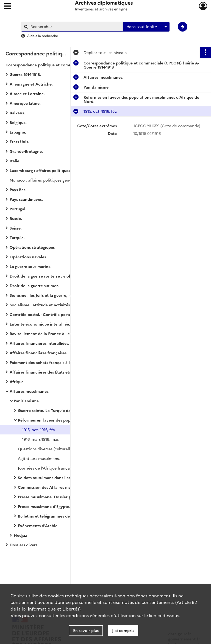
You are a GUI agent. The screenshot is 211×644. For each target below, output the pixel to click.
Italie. (15, 161)
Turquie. (17, 238)
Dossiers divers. (24, 545)
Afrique (17, 382)
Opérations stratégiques (32, 247)
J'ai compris (123, 630)
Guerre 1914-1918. (25, 74)
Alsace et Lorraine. (27, 94)
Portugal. (18, 209)
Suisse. (16, 228)
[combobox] (146, 27)
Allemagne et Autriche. (31, 84)
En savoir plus (86, 630)
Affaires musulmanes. (30, 391)
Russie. (16, 218)
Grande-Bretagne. (26, 151)
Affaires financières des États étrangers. (47, 372)
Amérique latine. (25, 103)
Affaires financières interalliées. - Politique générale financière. (65, 343)
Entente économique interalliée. (40, 324)
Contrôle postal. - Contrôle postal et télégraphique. (58, 314)
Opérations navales (28, 257)
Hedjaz (20, 535)
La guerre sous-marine (30, 266)
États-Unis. (19, 142)
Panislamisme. (27, 401)
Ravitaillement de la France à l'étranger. (47, 334)
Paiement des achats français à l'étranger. (49, 362)
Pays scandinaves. (26, 199)
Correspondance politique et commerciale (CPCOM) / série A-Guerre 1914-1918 (60, 65)
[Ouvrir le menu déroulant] (7, 7)
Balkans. (17, 113)
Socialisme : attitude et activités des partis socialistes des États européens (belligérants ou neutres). (65, 305)
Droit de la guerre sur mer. (34, 286)
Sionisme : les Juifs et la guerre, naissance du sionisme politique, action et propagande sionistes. (65, 295)
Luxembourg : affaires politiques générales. (50, 170)
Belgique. (18, 122)
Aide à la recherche (43, 36)
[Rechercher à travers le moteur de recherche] (75, 26)
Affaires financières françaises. (39, 353)
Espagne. (18, 132)
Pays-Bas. (18, 190)
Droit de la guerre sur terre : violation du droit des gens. (62, 276)
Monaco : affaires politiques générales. (45, 180)
